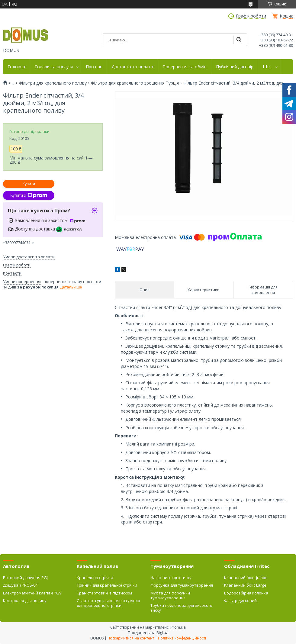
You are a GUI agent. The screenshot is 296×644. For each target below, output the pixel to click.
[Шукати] (239, 40)
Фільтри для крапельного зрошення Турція (135, 83)
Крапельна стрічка (95, 578)
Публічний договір (235, 67)
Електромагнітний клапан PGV (32, 593)
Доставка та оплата (132, 67)
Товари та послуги (54, 67)
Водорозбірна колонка (246, 593)
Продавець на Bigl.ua (148, 633)
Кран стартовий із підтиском (104, 593)
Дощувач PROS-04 (20, 585)
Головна (16, 67)
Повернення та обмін (185, 67)
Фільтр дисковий (240, 601)
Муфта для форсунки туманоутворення (170, 595)
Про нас (94, 67)
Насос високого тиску (171, 578)
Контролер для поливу (25, 601)
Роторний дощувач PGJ (25, 578)
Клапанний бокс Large (245, 585)
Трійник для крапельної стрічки (107, 585)
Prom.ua (178, 627)
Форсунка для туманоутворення (182, 585)
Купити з (29, 195)
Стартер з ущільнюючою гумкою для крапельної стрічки (108, 603)
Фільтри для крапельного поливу (53, 83)
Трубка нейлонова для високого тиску (181, 608)
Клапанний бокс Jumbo (246, 578)
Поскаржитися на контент (131, 638)
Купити (29, 184)
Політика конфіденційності (182, 638)
